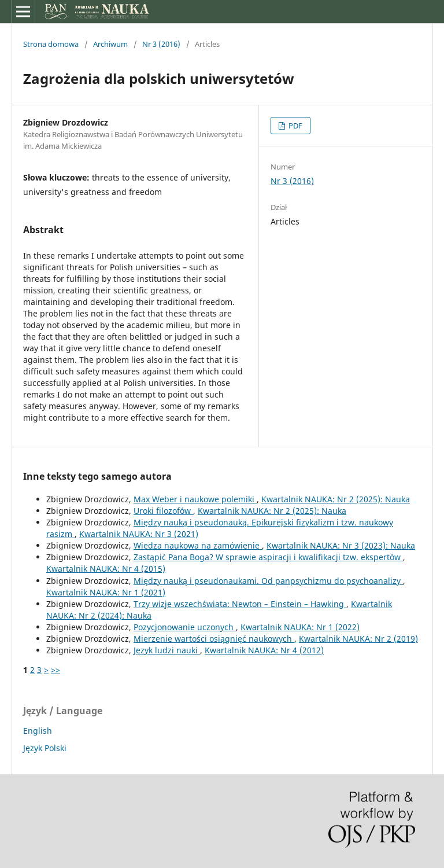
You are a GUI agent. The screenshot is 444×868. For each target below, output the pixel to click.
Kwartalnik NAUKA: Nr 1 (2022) (300, 627)
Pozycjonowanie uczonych (185, 627)
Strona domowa (51, 44)
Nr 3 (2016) (161, 44)
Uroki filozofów (163, 511)
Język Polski (45, 748)
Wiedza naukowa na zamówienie (198, 545)
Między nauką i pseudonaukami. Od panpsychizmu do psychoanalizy (268, 581)
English (38, 731)
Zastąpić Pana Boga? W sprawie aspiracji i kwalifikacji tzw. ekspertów (268, 557)
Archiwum (110, 44)
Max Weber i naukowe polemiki (195, 499)
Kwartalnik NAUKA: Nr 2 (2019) (358, 639)
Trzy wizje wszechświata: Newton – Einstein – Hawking (240, 604)
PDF (295, 126)
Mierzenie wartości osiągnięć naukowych (214, 639)
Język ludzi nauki (167, 650)
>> (55, 670)
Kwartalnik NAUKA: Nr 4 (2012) (264, 650)
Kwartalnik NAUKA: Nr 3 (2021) (139, 534)
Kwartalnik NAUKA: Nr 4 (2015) (106, 569)
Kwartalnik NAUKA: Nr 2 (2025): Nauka (336, 499)
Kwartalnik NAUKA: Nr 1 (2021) (106, 592)
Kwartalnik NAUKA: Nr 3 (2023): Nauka (341, 545)
